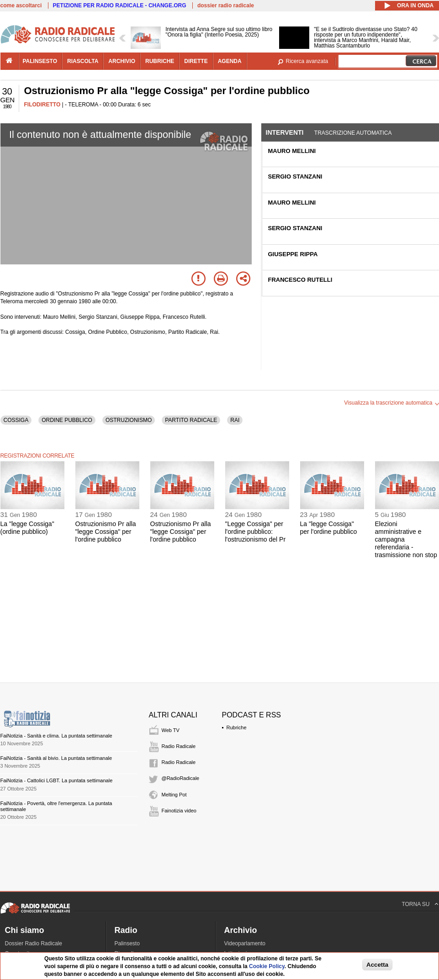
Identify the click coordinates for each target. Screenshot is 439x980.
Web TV (171, 730)
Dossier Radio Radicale (34, 943)
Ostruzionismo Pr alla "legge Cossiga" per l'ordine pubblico (106, 532)
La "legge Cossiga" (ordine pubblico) (27, 528)
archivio (122, 61)
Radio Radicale (179, 746)
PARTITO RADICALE (191, 420)
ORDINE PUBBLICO (67, 420)
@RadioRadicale (181, 778)
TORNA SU (415, 904)
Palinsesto (127, 943)
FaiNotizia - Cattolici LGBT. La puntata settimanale (57, 780)
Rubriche (237, 727)
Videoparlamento (245, 943)
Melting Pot (174, 795)
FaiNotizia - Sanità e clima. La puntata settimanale (56, 736)
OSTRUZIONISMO (129, 420)
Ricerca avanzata (307, 61)
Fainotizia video (179, 811)
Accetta (377, 965)
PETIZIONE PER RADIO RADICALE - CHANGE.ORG (120, 5)
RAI (235, 420)
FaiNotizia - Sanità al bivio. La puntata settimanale (56, 758)
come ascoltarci (21, 5)
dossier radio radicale (226, 5)
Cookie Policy (267, 966)
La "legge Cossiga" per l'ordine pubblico (329, 528)
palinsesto (40, 61)
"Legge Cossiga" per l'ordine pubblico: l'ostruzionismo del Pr (256, 532)
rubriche (160, 61)
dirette (196, 61)
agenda (230, 61)
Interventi (285, 132)
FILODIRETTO (42, 105)
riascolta (83, 61)
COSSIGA (16, 420)
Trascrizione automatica (353, 133)
